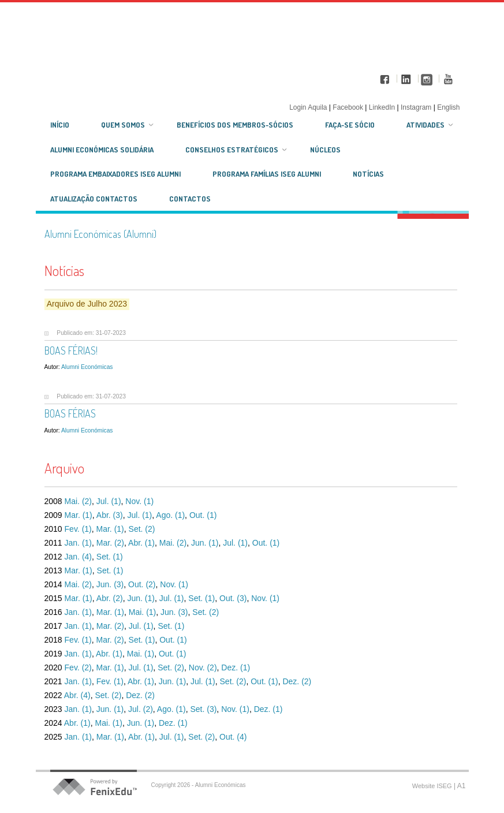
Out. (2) (142, 584)
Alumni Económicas (87, 367)
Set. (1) (110, 557)
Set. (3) (203, 709)
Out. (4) (233, 737)
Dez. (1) (236, 667)
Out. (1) (203, 515)
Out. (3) (233, 598)
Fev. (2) (78, 667)
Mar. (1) (79, 515)
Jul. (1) (109, 501)
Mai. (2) (78, 501)
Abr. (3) (110, 515)
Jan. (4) (78, 557)
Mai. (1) (142, 612)
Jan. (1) (78, 543)
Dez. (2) (297, 681)
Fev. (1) (78, 529)
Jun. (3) (110, 584)
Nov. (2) (203, 667)
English (448, 107)
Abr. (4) (77, 695)
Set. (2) (142, 529)
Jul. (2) (141, 709)
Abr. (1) (141, 543)
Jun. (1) (205, 543)
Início (60, 125)
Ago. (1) (170, 515)
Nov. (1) (139, 501)
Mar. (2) (110, 543)
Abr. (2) (110, 598)
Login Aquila (309, 107)
